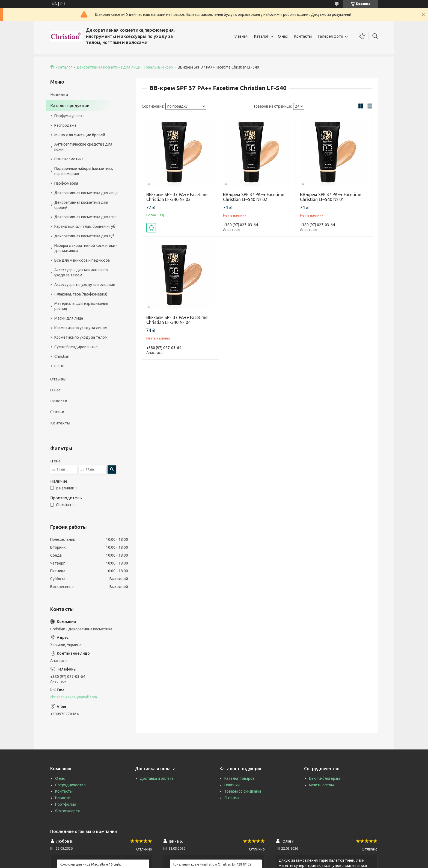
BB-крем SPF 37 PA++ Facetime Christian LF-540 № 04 (177, 320)
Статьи (57, 412)
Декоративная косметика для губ (84, 236)
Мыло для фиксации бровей (80, 135)
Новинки (59, 94)
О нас (283, 36)
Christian (62, 356)
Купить (151, 228)
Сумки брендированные (76, 347)
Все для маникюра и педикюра (82, 260)
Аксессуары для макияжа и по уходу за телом (81, 272)
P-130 (59, 366)
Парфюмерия (66, 183)
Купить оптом (321, 785)
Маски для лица (69, 318)
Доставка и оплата (157, 778)
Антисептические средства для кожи (83, 147)
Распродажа (65, 125)
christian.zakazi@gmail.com (74, 697)
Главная (241, 36)
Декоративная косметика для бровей (81, 205)
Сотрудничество (70, 785)
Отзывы (58, 379)
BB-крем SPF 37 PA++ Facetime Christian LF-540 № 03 (177, 197)
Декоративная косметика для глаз (85, 217)
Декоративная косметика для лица (108, 67)
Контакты (303, 36)
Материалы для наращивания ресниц (81, 306)
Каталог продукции (70, 106)
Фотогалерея (67, 811)
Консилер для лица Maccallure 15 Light (90, 864)
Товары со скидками (243, 791)
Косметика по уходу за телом (81, 337)
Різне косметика (69, 159)
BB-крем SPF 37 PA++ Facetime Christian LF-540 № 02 (254, 197)
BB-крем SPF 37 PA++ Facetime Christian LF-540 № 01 (331, 197)
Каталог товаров (240, 778)
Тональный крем (159, 67)
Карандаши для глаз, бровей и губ (85, 226)
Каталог (261, 36)
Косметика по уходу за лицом (81, 328)
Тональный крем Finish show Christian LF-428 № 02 (212, 864)
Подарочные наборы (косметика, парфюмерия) (84, 171)
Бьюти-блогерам (324, 778)
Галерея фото (331, 36)
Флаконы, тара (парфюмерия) (81, 294)
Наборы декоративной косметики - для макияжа (86, 248)
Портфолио (66, 804)
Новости (59, 401)
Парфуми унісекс (69, 116)
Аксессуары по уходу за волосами (85, 285)
